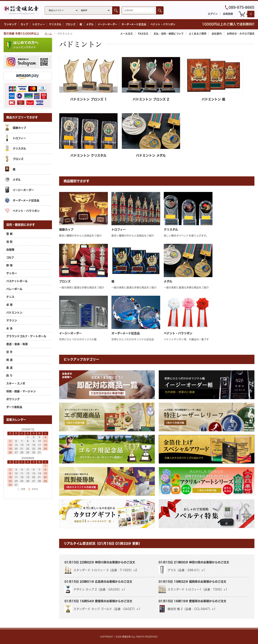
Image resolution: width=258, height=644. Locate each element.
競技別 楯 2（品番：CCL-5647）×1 (187, 609)
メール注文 (126, 34)
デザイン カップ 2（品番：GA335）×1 (95, 589)
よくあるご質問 (198, 34)
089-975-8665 (242, 7)
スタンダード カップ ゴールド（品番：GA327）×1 (102, 609)
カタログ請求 (241, 34)
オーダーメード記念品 (134, 24)
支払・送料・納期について (169, 34)
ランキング (10, 24)
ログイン (213, 14)
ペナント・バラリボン (163, 24)
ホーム (48, 34)
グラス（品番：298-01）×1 (182, 570)
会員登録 (228, 14)
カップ (24, 24)
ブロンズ (70, 24)
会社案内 (217, 34)
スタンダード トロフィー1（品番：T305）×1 (193, 589)
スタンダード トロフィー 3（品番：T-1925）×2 (101, 570)
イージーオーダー (107, 24)
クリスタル (55, 24)
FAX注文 (143, 34)
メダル (90, 24)
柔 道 (9, 368)
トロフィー (39, 24)
